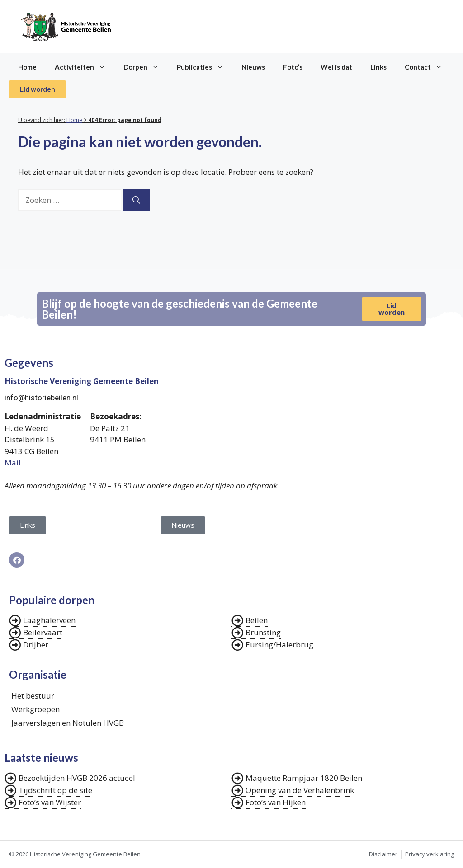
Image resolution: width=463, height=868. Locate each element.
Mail (13, 462)
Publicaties (205, 67)
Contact (428, 67)
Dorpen (146, 67)
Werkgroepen (35, 709)
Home (27, 67)
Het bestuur (33, 696)
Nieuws (253, 67)
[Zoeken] (136, 200)
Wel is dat (336, 67)
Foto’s (293, 67)
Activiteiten (85, 67)
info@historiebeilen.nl (41, 398)
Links (378, 67)
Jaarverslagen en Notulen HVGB (68, 723)
